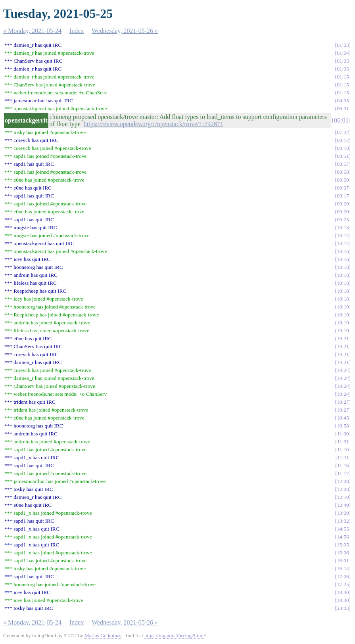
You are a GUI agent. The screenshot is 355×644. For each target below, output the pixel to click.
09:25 (343, 219)
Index (77, 31)
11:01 (343, 442)
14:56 (343, 537)
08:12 (343, 140)
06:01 (343, 108)
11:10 (343, 449)
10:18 (343, 267)
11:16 (343, 465)
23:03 (343, 608)
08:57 (343, 164)
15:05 (343, 545)
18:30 (343, 592)
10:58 (343, 426)
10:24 (343, 370)
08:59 (343, 180)
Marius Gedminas (103, 635)
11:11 (343, 457)
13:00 (343, 513)
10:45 (343, 418)
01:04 (343, 53)
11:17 (343, 473)
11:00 (343, 434)
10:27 (343, 402)
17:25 (343, 584)
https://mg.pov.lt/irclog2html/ (175, 635)
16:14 (343, 568)
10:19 (343, 307)
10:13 (343, 227)
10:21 (343, 338)
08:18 (343, 148)
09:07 (343, 188)
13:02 (343, 521)
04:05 (343, 101)
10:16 (343, 251)
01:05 (343, 61)
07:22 (343, 132)
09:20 (343, 204)
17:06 (343, 576)
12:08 (343, 481)
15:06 (343, 553)
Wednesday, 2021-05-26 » (125, 31)
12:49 (343, 505)
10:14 (343, 235)
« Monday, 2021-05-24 (32, 31)
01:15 (343, 77)
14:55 (343, 529)
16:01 (343, 561)
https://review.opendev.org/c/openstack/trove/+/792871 (154, 124)
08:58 (343, 172)
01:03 (343, 45)
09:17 (343, 196)
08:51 (343, 156)
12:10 (343, 497)
